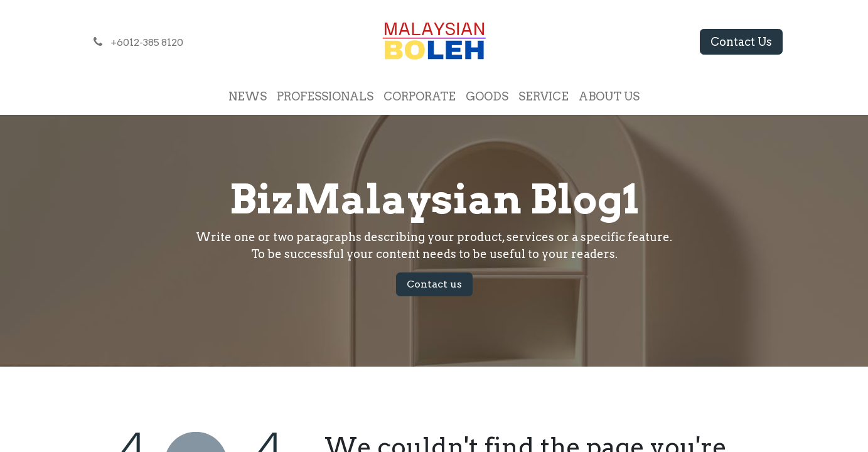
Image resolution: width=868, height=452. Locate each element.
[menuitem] (248, 96)
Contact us (434, 284)
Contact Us (741, 42)
